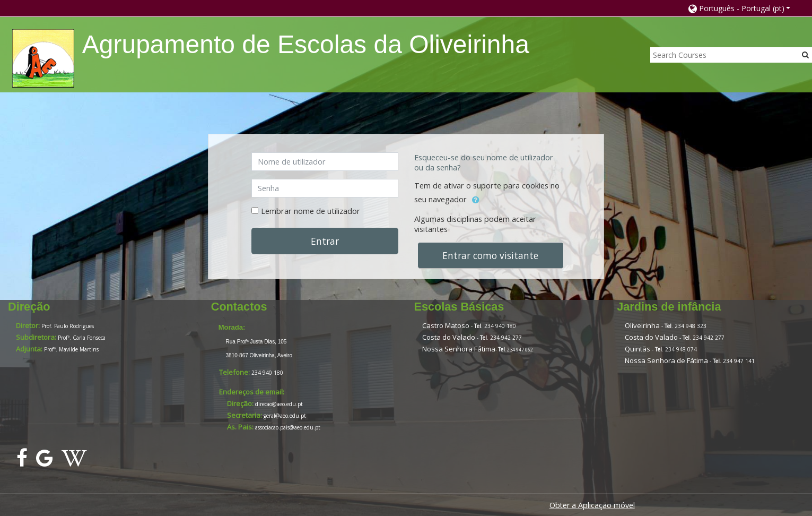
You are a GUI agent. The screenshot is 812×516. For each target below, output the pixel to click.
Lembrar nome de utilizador (311, 211)
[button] (740, 8)
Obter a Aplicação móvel (592, 505)
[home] (43, 58)
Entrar (325, 241)
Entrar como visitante (490, 255)
